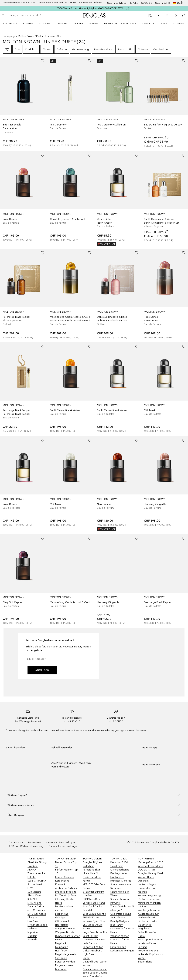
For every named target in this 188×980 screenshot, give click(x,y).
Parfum (28, 24)
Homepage (9, 36)
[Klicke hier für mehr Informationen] (127, 8)
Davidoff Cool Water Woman (95, 964)
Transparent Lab (37, 873)
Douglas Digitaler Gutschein (93, 864)
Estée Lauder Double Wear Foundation (95, 975)
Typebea (33, 866)
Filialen (134, 3)
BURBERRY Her (91, 918)
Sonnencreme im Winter (120, 894)
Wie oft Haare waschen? (146, 879)
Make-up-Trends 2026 (150, 862)
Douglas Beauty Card (150, 873)
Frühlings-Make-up (121, 881)
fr (184, 3)
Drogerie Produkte (66, 892)
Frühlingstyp (117, 877)
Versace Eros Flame (94, 903)
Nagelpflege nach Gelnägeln (66, 956)
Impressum (34, 843)
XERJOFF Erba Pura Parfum (94, 886)
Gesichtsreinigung (121, 914)
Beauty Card (162, 3)
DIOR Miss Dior (91, 899)
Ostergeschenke (120, 870)
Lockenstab (62, 914)
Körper (78, 24)
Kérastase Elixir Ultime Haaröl (91, 872)
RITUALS (32, 899)
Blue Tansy (117, 925)
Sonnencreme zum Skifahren (121, 886)
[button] (94, 795)
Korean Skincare (65, 877)
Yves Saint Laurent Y (94, 914)
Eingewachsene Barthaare (64, 967)
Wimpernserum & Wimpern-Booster (65, 930)
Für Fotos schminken (150, 899)
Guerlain (32, 936)
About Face (34, 895)
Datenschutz (16, 843)
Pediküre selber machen (64, 908)
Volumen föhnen (120, 936)
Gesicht (62, 24)
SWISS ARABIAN (37, 881)
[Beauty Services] (150, 15)
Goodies (146, 3)
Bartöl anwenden (65, 962)
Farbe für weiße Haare (147, 934)
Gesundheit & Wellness (120, 24)
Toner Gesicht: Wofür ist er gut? (123, 908)
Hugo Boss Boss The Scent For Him (95, 934)
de (177, 3)
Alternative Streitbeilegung (61, 843)
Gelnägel (60, 918)
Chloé (86, 958)
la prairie (33, 932)
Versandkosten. (60, 767)
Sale (164, 24)
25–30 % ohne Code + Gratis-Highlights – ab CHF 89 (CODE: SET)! (90, 8)
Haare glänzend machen (147, 890)
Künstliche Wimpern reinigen (149, 905)
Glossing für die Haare (64, 901)
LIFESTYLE (149, 24)
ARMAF (32, 870)
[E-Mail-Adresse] (58, 659)
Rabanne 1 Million (93, 947)
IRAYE (31, 888)
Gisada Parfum (36, 906)
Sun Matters (34, 892)
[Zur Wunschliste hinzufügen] (43, 61)
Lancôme (33, 921)
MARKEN (179, 24)
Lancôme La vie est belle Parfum (94, 941)
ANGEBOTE (10, 24)
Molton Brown (26, 36)
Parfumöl (115, 903)
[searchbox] (33, 15)
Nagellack (61, 943)
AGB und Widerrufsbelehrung (26, 846)
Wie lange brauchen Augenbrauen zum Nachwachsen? (150, 914)
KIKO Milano (35, 903)
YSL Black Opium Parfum (93, 927)
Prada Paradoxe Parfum (92, 879)
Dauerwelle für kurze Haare (122, 930)
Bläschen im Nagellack (145, 927)
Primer (59, 940)
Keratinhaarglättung (149, 895)
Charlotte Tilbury (37, 862)
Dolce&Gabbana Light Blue (92, 952)
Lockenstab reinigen (122, 951)
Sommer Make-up (120, 899)
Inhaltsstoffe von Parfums (148, 945)
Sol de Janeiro (36, 884)
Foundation (62, 947)
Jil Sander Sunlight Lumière (93, 894)
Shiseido (33, 940)
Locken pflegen (147, 884)
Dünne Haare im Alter (67, 936)
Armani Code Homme (95, 969)
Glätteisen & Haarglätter (62, 923)
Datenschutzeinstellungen (64, 846)
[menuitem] (12, 23)
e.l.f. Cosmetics (36, 910)
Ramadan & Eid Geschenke (119, 864)
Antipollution (118, 918)
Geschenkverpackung (151, 866)
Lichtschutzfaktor (148, 921)
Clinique (32, 918)
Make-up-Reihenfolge (150, 940)
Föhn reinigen (118, 947)
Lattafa (31, 877)
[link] (23, 102)
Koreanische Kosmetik (62, 883)
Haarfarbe (61, 951)
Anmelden (42, 670)
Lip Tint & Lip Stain (66, 895)
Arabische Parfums (66, 888)
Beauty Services (116, 3)
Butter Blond (145, 962)
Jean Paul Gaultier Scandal (93, 908)
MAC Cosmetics (37, 914)
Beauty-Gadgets (120, 921)
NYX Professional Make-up (37, 927)
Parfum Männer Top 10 (66, 872)
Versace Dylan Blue (94, 921)
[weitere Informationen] (167, 137)
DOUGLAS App (147, 870)
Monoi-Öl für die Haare (120, 941)
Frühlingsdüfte (119, 873)
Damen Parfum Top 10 (66, 864)
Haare (94, 24)
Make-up (45, 24)
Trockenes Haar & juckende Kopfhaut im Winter (150, 954)
